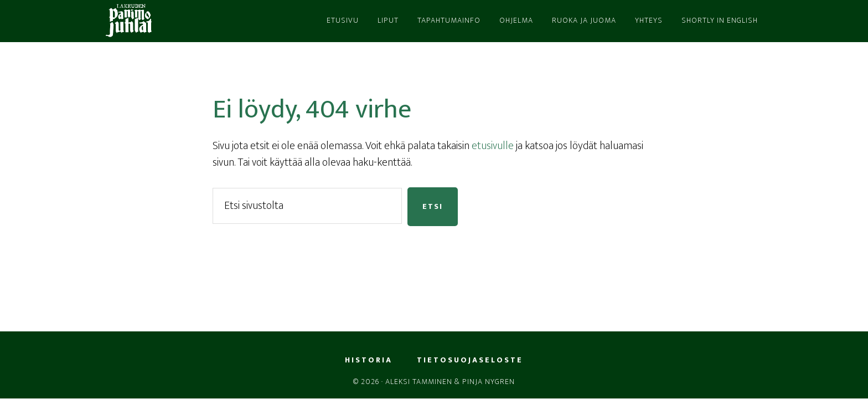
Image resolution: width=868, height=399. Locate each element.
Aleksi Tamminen (419, 382)
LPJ (201, 21)
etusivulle (493, 146)
